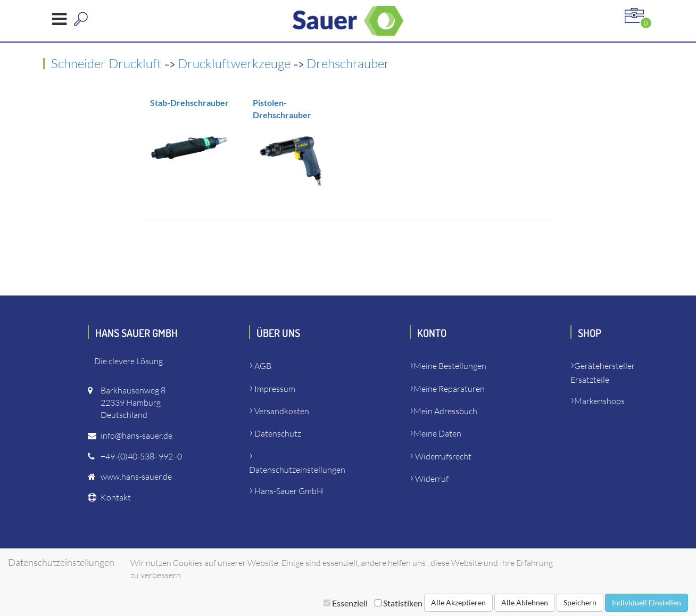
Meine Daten (437, 433)
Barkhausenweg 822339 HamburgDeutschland (133, 403)
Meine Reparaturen (449, 389)
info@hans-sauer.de (136, 436)
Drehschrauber (348, 63)
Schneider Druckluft (108, 63)
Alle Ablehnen (525, 602)
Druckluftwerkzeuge (235, 63)
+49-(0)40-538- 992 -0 (141, 456)
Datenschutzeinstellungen (297, 470)
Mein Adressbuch (445, 411)
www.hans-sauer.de (136, 477)
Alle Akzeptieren (458, 602)
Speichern (580, 602)
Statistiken (399, 603)
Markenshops (599, 401)
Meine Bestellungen (450, 366)
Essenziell (346, 603)
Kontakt (116, 497)
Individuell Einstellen (647, 602)
